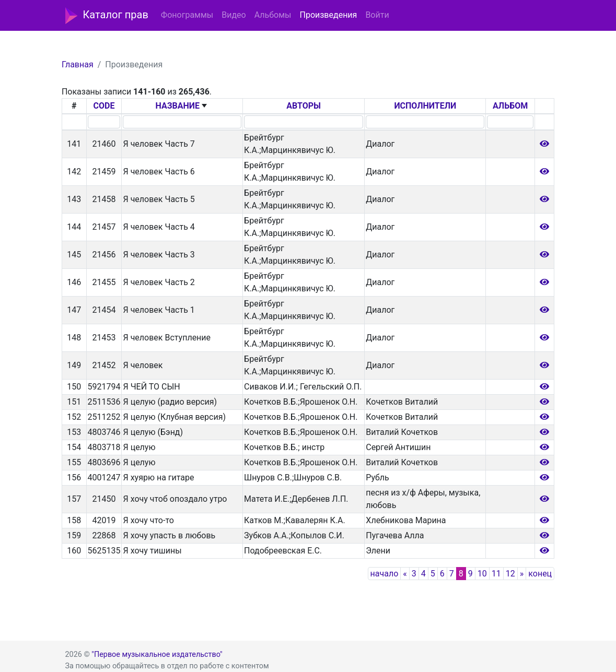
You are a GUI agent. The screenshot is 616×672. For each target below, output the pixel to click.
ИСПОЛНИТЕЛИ (425, 106)
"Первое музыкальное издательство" (157, 655)
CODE (104, 106)
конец (540, 574)
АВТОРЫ (304, 106)
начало (385, 574)
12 (510, 574)
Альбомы (273, 15)
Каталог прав (107, 16)
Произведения (328, 15)
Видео (234, 15)
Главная (78, 64)
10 (482, 574)
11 (496, 574)
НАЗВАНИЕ (178, 106)
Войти (377, 15)
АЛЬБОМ (510, 106)
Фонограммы (187, 15)
